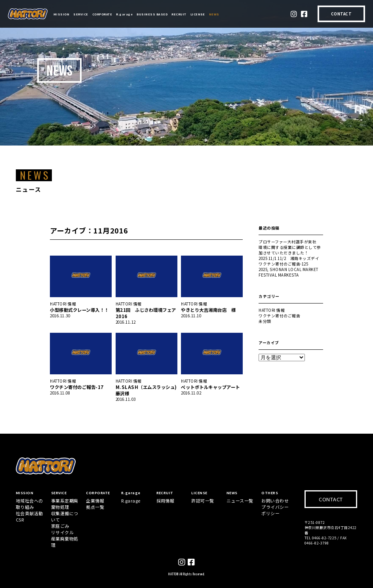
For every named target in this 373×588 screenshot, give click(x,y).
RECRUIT (179, 14)
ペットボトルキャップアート (210, 387)
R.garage (124, 14)
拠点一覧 (95, 507)
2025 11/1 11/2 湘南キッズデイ (289, 258)
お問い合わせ (275, 501)
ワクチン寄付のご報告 (279, 316)
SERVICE (81, 14)
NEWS (214, 14)
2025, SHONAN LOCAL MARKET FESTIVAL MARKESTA (288, 272)
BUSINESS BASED (152, 14)
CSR (20, 520)
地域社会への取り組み (29, 504)
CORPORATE (102, 14)
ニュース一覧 (240, 501)
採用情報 (166, 501)
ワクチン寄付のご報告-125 (283, 264)
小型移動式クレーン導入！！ (79, 310)
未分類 (265, 321)
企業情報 (95, 501)
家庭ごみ (60, 526)
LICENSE (198, 14)
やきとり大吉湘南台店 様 (208, 310)
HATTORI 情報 (63, 304)
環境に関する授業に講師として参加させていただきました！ (290, 250)
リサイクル (62, 532)
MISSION (61, 14)
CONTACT (341, 14)
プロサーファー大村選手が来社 (287, 242)
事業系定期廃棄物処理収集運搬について (65, 510)
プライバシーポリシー (275, 510)
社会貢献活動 (29, 513)
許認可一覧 (203, 501)
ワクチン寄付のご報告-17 (77, 387)
